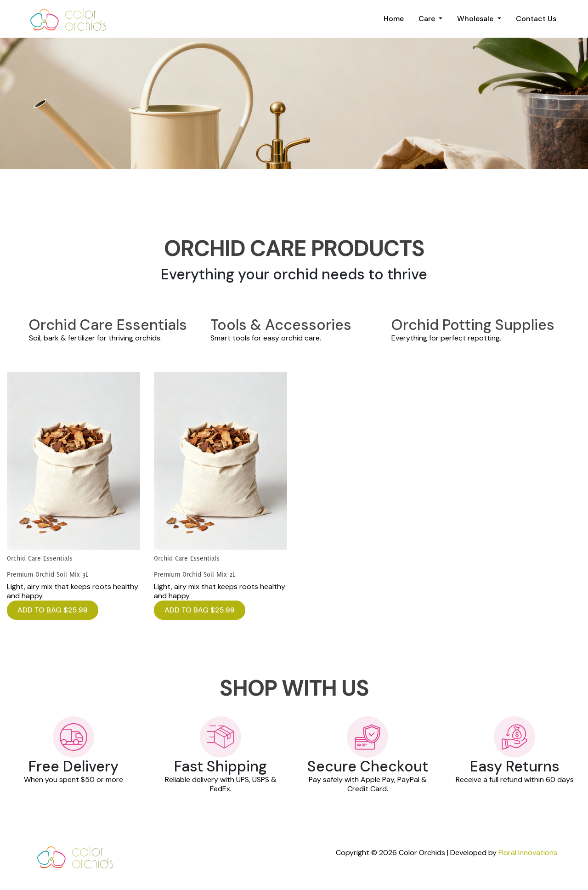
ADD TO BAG (53, 610)
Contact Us (536, 19)
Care (428, 19)
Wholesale (476, 19)
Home (394, 19)
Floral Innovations (528, 853)
